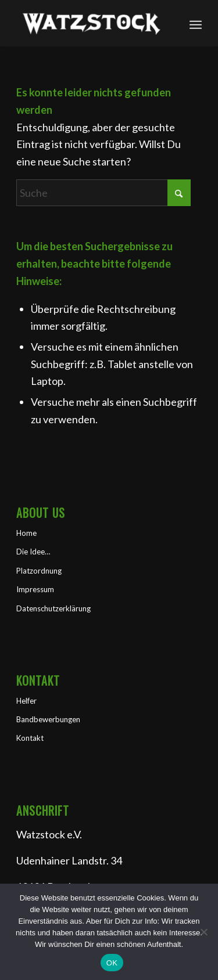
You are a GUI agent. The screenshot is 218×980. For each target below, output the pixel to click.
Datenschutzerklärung (53, 608)
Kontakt (30, 738)
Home (26, 533)
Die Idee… (33, 552)
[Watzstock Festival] (90, 23)
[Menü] (196, 23)
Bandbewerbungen (48, 719)
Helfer (26, 701)
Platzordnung (39, 571)
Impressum (35, 589)
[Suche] (103, 193)
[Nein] (203, 932)
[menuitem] (196, 23)
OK (112, 963)
